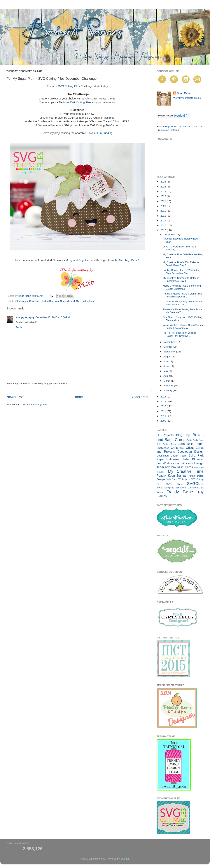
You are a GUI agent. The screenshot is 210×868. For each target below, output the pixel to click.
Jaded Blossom (50, 301)
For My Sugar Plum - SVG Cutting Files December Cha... (182, 272)
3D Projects (165, 435)
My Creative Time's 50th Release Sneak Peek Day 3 (181, 264)
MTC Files (171, 467)
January (168, 391)
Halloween (173, 459)
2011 (164, 411)
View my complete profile (187, 98)
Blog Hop (183, 435)
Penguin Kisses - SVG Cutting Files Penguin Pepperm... (182, 295)
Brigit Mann (184, 93)
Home (78, 397)
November (169, 342)
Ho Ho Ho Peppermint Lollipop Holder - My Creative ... (180, 334)
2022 (164, 196)
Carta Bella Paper (190, 444)
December (169, 234)
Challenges (22, 301)
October (168, 347)
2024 (164, 187)
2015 (164, 230)
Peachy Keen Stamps (171, 476)
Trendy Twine (180, 492)
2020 (164, 206)
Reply (19, 327)
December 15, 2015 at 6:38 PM (53, 317)
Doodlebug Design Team (171, 456)
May (166, 371)
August (168, 357)
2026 (164, 182)
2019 (164, 211)
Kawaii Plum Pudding (100, 133)
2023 (164, 191)
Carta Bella (192, 440)
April (166, 376)
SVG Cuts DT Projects (178, 479)
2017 (164, 221)
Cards (180, 440)
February (169, 386)
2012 (164, 406)
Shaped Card (67, 301)
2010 (164, 416)
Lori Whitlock (165, 463)
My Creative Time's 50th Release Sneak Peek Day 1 (181, 279)
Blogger (125, 859)
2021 (164, 201)
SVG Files (174, 484)
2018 (164, 216)
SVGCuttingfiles (85, 301)
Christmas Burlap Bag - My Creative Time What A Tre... (183, 303)
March (167, 381)
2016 (164, 225)
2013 (164, 401)
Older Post (140, 397)
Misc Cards (185, 467)
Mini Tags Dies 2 (129, 260)
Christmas (35, 301)
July (166, 361)
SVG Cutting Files (69, 86)
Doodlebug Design (190, 452)
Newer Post (15, 397)
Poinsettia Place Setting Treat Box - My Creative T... (182, 311)
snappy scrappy (25, 317)
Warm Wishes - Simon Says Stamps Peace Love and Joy (183, 327)
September (170, 352)
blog (112, 118)
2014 (164, 397)
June (166, 366)
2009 (164, 421)
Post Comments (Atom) (35, 405)
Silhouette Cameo (186, 488)
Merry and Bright (76, 260)
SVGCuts (195, 484)
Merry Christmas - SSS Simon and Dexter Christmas (182, 287)
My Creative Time (186, 471)
